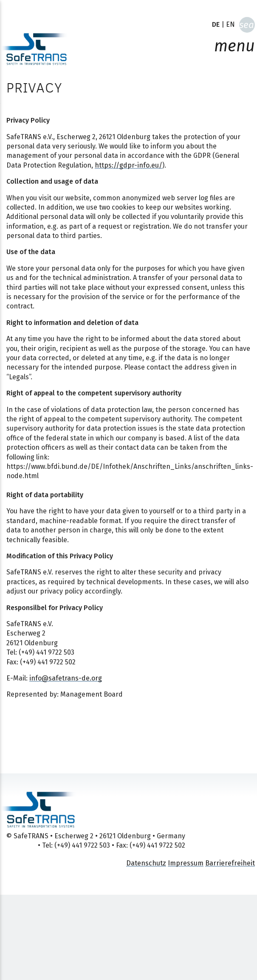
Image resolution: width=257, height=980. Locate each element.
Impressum (186, 863)
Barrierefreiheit (230, 863)
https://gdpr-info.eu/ (128, 165)
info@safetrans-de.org (66, 678)
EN (230, 24)
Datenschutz (146, 863)
